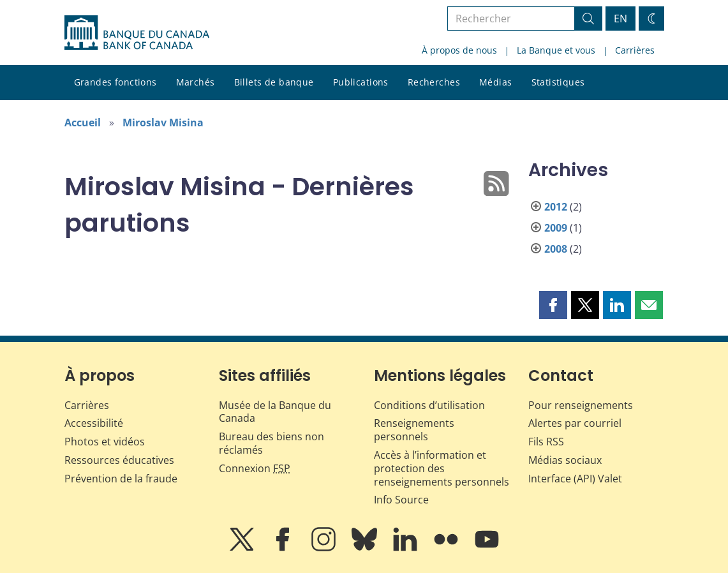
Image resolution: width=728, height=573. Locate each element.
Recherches (434, 82)
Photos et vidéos (105, 442)
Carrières (635, 50)
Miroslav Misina (163, 123)
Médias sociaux (565, 460)
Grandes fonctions (115, 82)
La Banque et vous (556, 50)
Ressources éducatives (119, 460)
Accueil (83, 123)
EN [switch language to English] (620, 19)
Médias (496, 82)
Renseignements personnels (414, 430)
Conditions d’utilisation (429, 405)
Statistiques (558, 82)
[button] (553, 305)
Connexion (255, 468)
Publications (361, 82)
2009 (556, 228)
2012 (556, 207)
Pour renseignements (581, 405)
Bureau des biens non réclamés (271, 443)
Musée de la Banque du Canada (275, 412)
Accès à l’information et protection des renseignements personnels (442, 468)
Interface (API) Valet (575, 479)
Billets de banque (274, 82)
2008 (556, 249)
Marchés (196, 82)
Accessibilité (94, 423)
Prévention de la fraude (121, 479)
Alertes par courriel (575, 423)
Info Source (401, 500)
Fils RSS (546, 442)
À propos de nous (459, 50)
